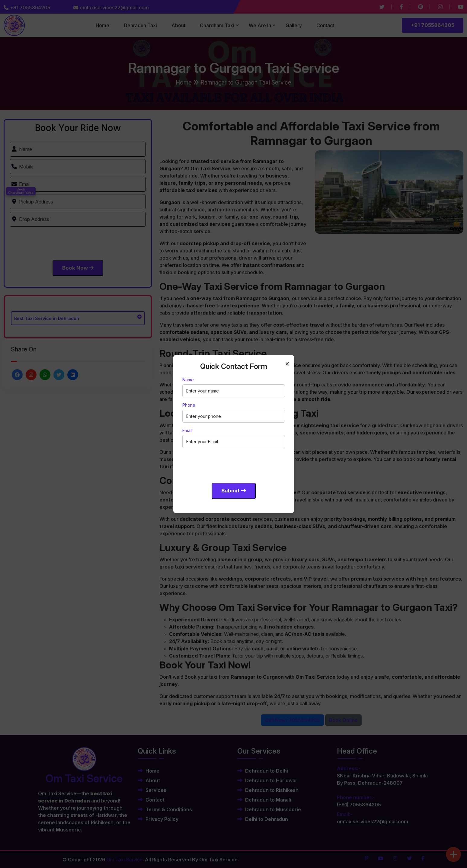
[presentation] (228, 464)
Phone (189, 405)
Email (187, 430)
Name (188, 380)
